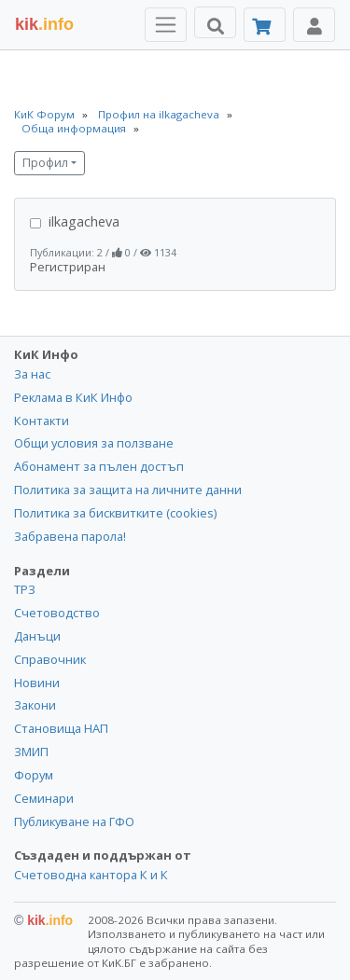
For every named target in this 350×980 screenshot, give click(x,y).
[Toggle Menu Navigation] (166, 25)
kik (43, 920)
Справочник (50, 659)
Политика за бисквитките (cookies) (115, 513)
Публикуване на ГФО (74, 821)
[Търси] (215, 22)
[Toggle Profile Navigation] (314, 25)
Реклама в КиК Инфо (73, 397)
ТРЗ (25, 589)
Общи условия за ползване (94, 443)
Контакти (42, 421)
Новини (37, 683)
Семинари (44, 798)
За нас (32, 374)
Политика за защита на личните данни (128, 490)
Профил (45, 163)
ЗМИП (31, 752)
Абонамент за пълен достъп (99, 466)
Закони (35, 705)
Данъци (37, 636)
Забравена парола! (70, 536)
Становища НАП (61, 728)
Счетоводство (57, 613)
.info (44, 24)
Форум (34, 775)
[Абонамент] (265, 25)
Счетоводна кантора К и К (91, 875)
